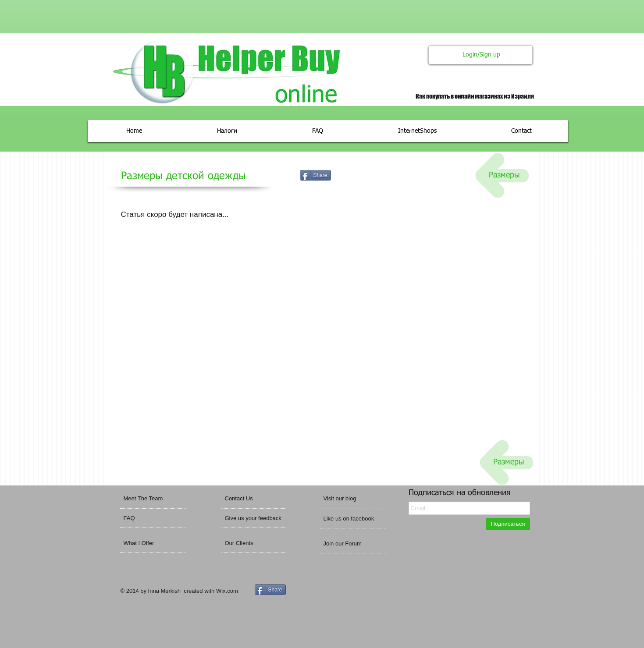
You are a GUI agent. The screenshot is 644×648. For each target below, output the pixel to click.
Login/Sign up (481, 55)
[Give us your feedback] (256, 518)
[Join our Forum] (353, 544)
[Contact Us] (248, 499)
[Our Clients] (249, 543)
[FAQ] (149, 518)
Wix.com (227, 591)
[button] (352, 499)
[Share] (315, 175)
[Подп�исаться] (508, 524)
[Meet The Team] (157, 499)
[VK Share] (368, 175)
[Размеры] (504, 176)
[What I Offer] (156, 543)
